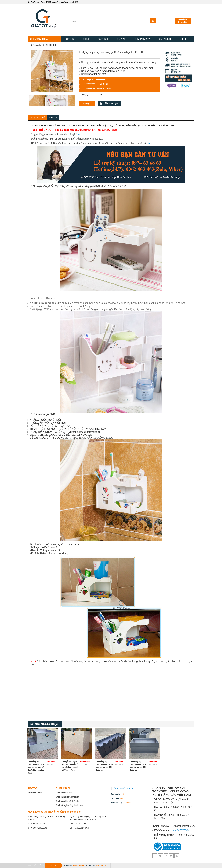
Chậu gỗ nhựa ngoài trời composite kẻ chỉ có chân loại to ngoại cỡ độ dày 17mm (70, 766)
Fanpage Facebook (124, 788)
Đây (78, 134)
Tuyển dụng (103, 39)
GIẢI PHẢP (121, 39)
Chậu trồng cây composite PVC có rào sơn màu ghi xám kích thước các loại (104, 766)
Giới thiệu (70, 39)
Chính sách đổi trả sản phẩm (67, 797)
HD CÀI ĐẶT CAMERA (142, 39)
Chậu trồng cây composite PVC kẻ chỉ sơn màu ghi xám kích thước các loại (138, 766)
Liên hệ (183, 39)
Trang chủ (36, 45)
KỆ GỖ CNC (51, 45)
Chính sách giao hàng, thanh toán (69, 805)
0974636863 (78, 865)
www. (174, 830)
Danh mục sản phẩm (45, 39)
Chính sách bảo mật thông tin (68, 801)
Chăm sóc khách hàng (37, 792)
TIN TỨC (86, 39)
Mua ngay (87, 103)
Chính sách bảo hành (64, 792)
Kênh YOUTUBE (165, 39)
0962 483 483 (102, 865)
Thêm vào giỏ (111, 103)
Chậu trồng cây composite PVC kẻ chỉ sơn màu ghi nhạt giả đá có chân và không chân (36, 767)
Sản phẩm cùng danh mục (44, 724)
